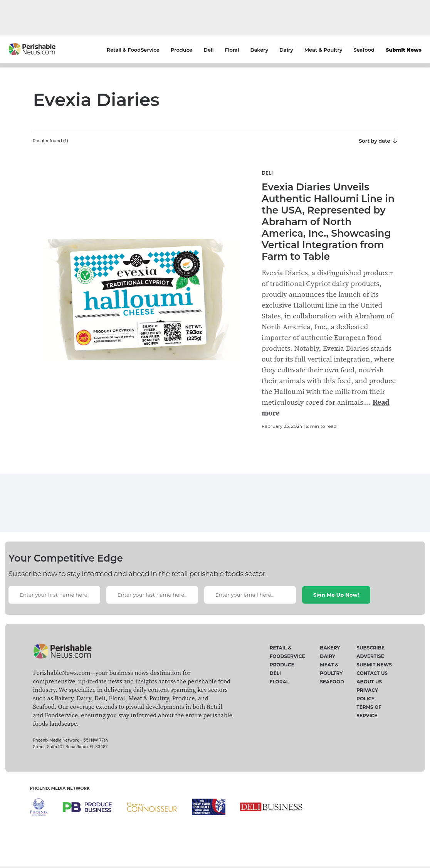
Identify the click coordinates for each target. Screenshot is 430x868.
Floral (232, 50)
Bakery (260, 50)
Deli (208, 50)
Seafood (364, 50)
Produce (181, 50)
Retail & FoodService (133, 50)
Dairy (286, 50)
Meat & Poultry (323, 50)
